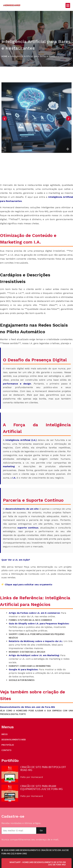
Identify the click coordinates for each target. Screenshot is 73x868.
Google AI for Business (22, 680)
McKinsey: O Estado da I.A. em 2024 (27, 652)
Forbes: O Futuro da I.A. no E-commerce (30, 620)
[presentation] (5, 129)
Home (4, 57)
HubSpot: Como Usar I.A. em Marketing (30, 666)
